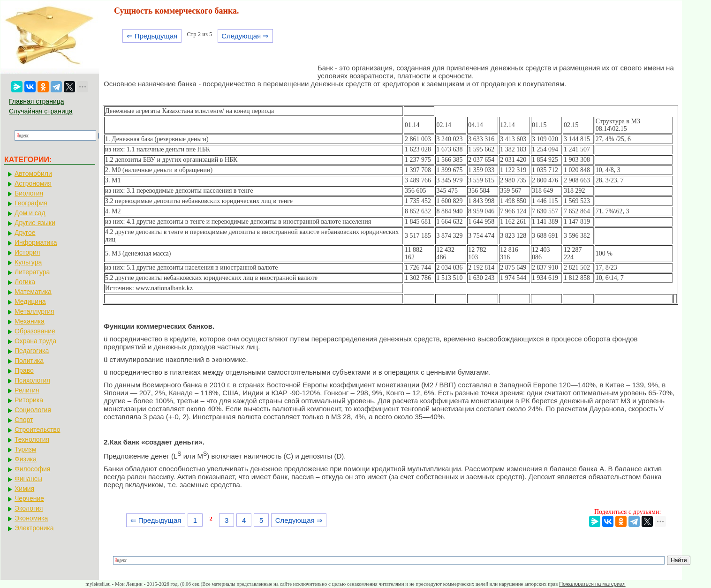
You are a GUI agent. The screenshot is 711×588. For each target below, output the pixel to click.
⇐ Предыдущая (152, 36)
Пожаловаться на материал (592, 584)
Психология (32, 380)
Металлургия (34, 311)
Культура (28, 262)
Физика (26, 459)
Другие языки (35, 223)
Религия (27, 390)
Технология (32, 439)
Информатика (36, 242)
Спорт (24, 420)
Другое (25, 233)
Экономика (31, 518)
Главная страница (37, 101)
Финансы (28, 479)
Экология (29, 508)
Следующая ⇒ (245, 36)
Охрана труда (35, 341)
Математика (33, 292)
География (31, 203)
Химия (24, 489)
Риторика (29, 400)
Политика (29, 361)
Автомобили (33, 173)
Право (24, 370)
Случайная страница (41, 111)
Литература (32, 272)
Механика (30, 321)
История (27, 252)
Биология (29, 193)
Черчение (29, 498)
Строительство (37, 430)
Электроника (34, 528)
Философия (32, 469)
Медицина (30, 302)
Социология (33, 410)
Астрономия (33, 183)
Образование (35, 331)
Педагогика (32, 351)
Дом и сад (30, 213)
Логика (25, 282)
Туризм (25, 449)
